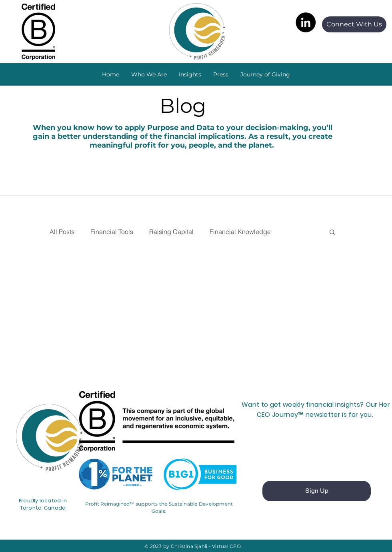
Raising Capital (171, 232)
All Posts (62, 232)
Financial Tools (112, 232)
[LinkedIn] (306, 22)
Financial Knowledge (240, 232)
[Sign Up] (317, 491)
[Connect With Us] (354, 24)
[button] (190, 74)
